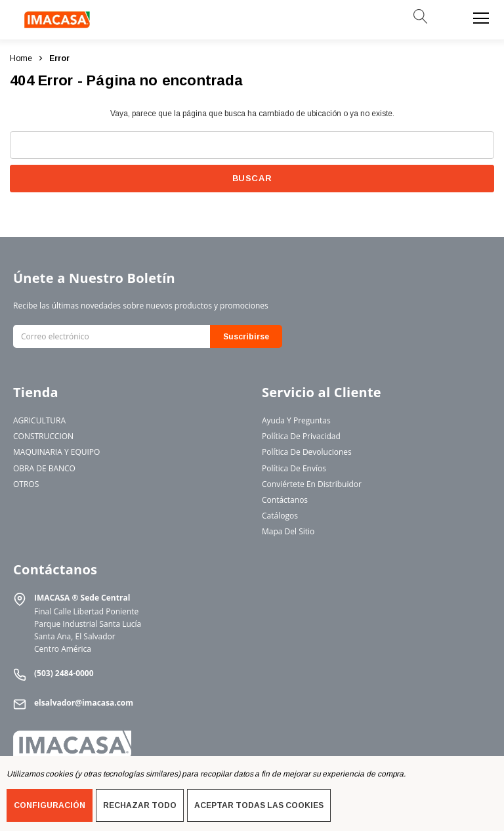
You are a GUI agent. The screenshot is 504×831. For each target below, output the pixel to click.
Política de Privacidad (301, 436)
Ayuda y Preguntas (296, 420)
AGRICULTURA (39, 420)
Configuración (50, 805)
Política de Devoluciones (307, 452)
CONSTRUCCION (43, 436)
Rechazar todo (140, 805)
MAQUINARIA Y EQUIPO (56, 452)
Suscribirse (246, 337)
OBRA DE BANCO (44, 468)
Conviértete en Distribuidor (312, 484)
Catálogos (280, 516)
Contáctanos (285, 500)
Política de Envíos (294, 468)
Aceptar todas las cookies (259, 805)
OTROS (26, 484)
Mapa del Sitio (288, 531)
